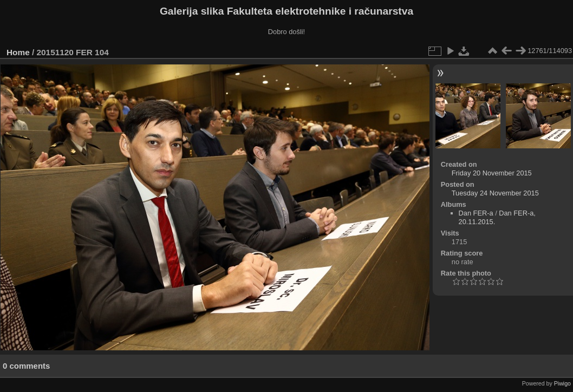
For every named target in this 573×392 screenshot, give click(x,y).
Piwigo (562, 383)
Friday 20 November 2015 (492, 173)
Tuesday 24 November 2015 (495, 193)
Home (18, 52)
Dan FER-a (476, 213)
